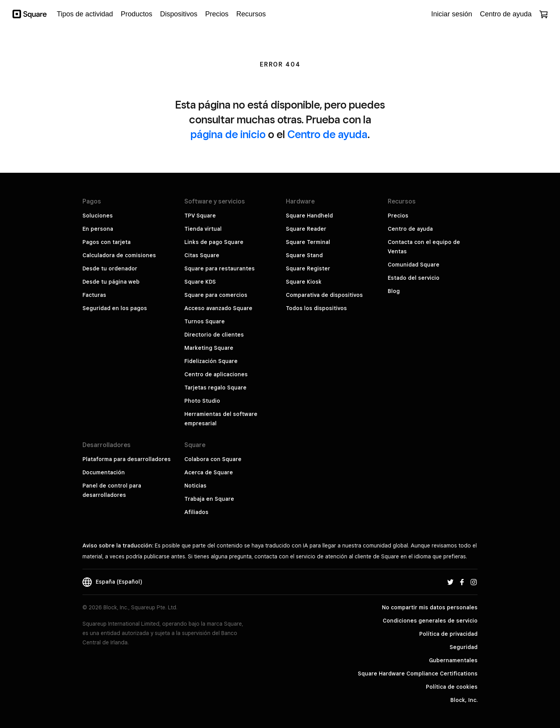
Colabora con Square (213, 459)
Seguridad (464, 647)
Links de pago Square (214, 242)
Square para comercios (216, 295)
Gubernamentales (453, 660)
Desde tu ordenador (110, 268)
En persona (98, 229)
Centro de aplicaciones (216, 374)
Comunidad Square (414, 265)
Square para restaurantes (220, 268)
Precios (398, 216)
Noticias (195, 486)
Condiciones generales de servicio (430, 621)
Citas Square (202, 255)
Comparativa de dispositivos (324, 295)
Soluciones (98, 216)
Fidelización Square (211, 361)
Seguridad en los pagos (115, 308)
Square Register (308, 268)
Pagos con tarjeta (107, 242)
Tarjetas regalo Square (215, 388)
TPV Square (200, 216)
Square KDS (200, 282)
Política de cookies (452, 687)
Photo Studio (202, 401)
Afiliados (196, 512)
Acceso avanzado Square (218, 308)
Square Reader (306, 229)
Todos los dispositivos (316, 308)
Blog (394, 291)
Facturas (94, 295)
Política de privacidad (448, 634)
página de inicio (228, 134)
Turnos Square (205, 321)
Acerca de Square (209, 472)
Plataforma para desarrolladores (127, 459)
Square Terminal (308, 242)
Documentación (104, 472)
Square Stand (304, 255)
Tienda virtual (203, 229)
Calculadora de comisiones (119, 255)
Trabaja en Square (209, 499)
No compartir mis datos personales (430, 607)
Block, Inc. (464, 700)
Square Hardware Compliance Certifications (418, 674)
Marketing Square (209, 348)
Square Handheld (309, 216)
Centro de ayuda (327, 134)
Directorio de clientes (214, 335)
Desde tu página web (111, 282)
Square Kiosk (304, 282)
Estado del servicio (414, 278)
